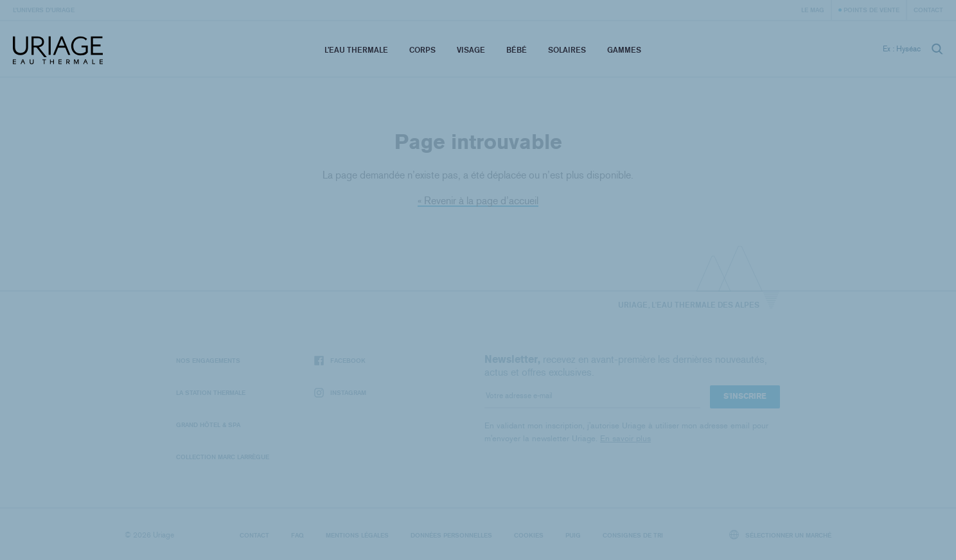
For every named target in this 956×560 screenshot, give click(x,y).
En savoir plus (625, 438)
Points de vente (872, 10)
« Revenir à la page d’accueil (478, 201)
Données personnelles (451, 535)
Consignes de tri (633, 535)
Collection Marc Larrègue (223, 457)
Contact (928, 10)
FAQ (297, 535)
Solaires (567, 50)
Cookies (529, 535)
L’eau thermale (356, 50)
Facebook (340, 361)
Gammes (624, 50)
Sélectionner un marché (781, 535)
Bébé (517, 50)
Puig (573, 535)
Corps (422, 50)
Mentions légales (357, 535)
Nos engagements (208, 360)
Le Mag (813, 10)
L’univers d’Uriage (44, 10)
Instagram (340, 393)
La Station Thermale (211, 392)
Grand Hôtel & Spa (208, 424)
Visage (471, 50)
